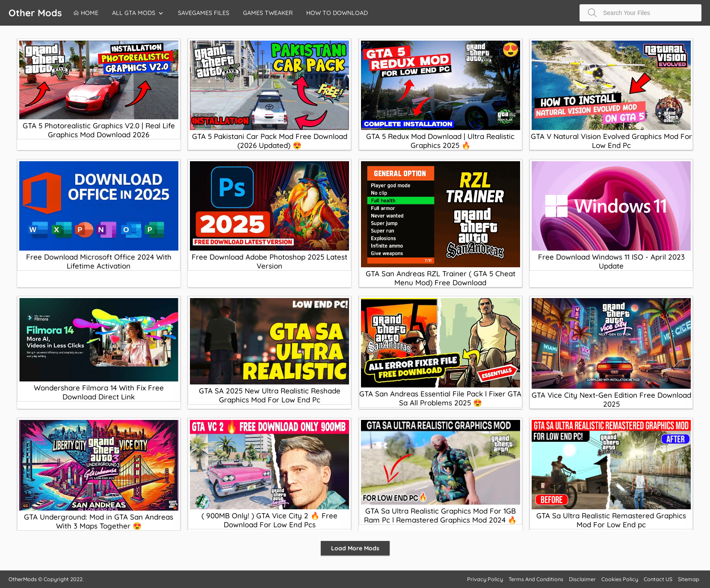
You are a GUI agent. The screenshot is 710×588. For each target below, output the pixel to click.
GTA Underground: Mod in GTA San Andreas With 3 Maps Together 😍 (99, 521)
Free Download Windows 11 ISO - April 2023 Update (611, 261)
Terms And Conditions (536, 579)
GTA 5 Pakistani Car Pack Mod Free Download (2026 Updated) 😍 (270, 141)
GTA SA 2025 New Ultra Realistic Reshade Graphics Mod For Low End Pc (270, 395)
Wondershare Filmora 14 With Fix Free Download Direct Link (99, 392)
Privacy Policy (485, 579)
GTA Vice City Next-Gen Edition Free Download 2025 (611, 399)
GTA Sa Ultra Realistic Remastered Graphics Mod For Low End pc (611, 520)
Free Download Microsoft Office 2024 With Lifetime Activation (99, 261)
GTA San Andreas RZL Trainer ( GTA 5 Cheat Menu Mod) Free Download (441, 278)
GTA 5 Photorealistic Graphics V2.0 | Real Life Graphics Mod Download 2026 (99, 130)
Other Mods (35, 13)
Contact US (658, 579)
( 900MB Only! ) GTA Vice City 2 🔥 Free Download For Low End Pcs (269, 520)
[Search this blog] (640, 13)
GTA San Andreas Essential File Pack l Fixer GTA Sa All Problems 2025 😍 (440, 398)
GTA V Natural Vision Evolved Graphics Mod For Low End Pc (611, 141)
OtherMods (23, 579)
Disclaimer (582, 579)
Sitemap (689, 579)
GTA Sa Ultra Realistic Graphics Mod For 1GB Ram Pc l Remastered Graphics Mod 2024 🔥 (440, 515)
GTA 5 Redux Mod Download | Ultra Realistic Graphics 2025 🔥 (440, 141)
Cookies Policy (620, 579)
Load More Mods (355, 548)
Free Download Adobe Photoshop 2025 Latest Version (269, 261)
